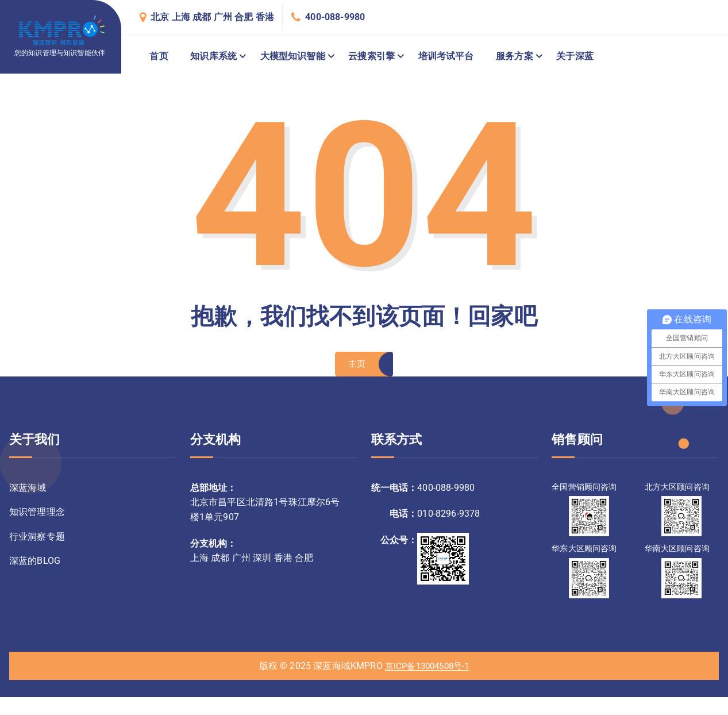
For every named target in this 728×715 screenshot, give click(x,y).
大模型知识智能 (293, 56)
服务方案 (515, 56)
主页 (357, 366)
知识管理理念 (37, 516)
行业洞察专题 (37, 541)
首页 (159, 56)
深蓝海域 (28, 491)
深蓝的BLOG (35, 566)
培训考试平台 (446, 56)
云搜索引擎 (371, 56)
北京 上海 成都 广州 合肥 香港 (212, 17)
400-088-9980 (335, 17)
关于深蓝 (575, 56)
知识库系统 (213, 56)
